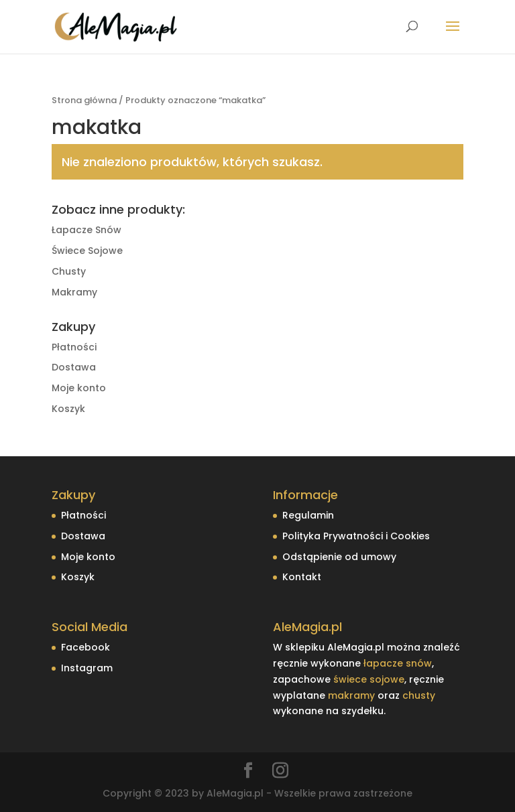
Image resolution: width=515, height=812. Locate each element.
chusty (419, 695)
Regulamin (308, 515)
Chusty (69, 271)
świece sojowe (369, 679)
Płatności (74, 347)
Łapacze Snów (87, 230)
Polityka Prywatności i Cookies (356, 536)
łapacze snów (398, 663)
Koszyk (68, 409)
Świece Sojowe (87, 251)
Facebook (85, 647)
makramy (351, 695)
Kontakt (302, 577)
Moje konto (79, 388)
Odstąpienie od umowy (339, 557)
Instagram (87, 668)
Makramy (74, 292)
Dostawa (74, 367)
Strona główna (84, 100)
